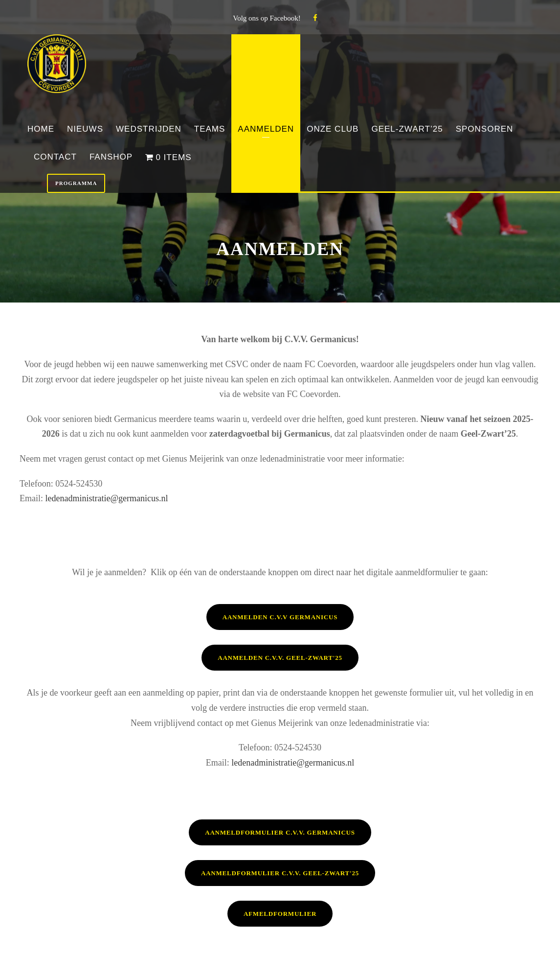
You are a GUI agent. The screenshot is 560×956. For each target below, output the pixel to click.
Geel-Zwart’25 (407, 129)
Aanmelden (266, 129)
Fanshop (111, 157)
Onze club (333, 129)
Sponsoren (485, 129)
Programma (76, 183)
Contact (55, 157)
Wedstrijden (149, 129)
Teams (210, 129)
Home (41, 129)
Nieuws (85, 129)
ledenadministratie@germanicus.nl (107, 498)
